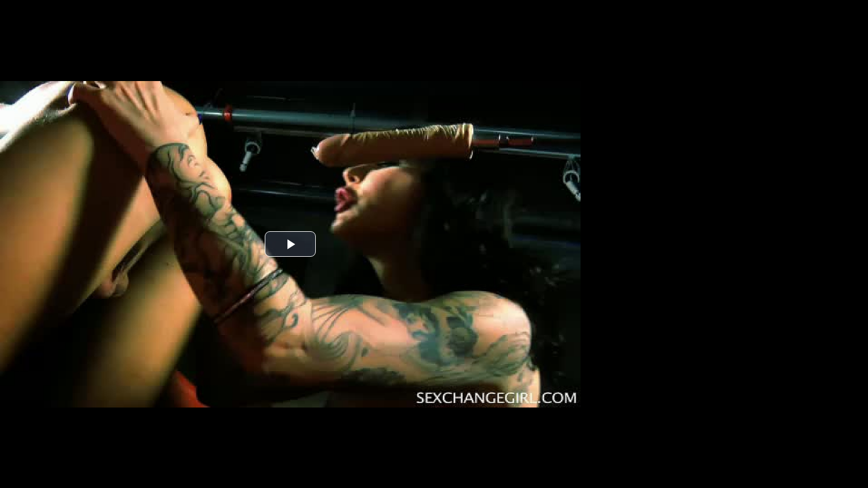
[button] (290, 244)
